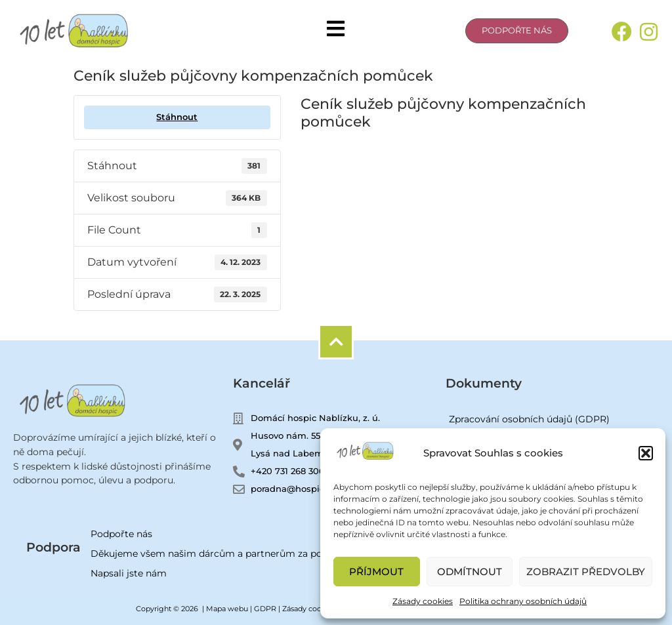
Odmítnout (470, 572)
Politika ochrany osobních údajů (523, 601)
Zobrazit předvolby (586, 572)
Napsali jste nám (129, 573)
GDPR (265, 609)
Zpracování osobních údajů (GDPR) (529, 419)
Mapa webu (227, 609)
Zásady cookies (423, 601)
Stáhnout (177, 117)
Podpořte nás (121, 534)
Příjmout (376, 572)
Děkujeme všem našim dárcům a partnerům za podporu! (221, 554)
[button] (646, 453)
